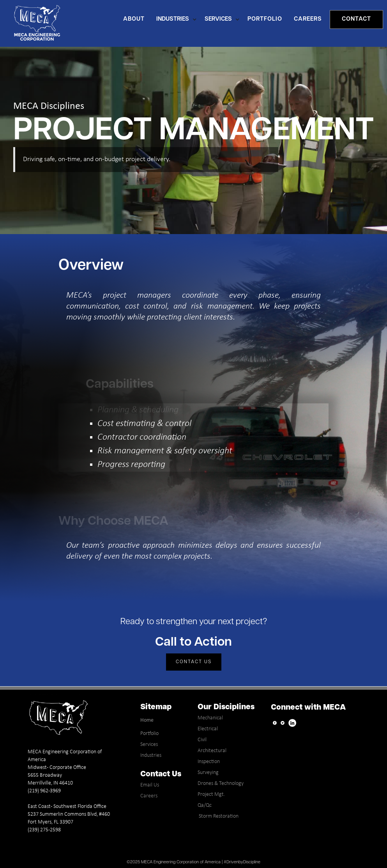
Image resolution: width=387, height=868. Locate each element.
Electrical (208, 729)
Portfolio (149, 734)
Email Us (150, 785)
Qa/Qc (205, 805)
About (134, 19)
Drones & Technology (221, 784)
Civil (202, 740)
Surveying (208, 773)
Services (149, 745)
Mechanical (210, 718)
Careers (149, 796)
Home (147, 720)
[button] (178, 20)
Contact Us (194, 662)
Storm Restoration (218, 816)
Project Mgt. (211, 794)
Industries (151, 755)
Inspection (209, 762)
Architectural (212, 751)
